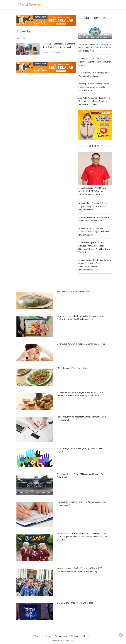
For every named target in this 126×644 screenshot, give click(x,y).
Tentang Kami (61, 636)
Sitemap (87, 636)
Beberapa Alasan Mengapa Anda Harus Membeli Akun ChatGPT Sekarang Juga (94, 87)
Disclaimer (75, 636)
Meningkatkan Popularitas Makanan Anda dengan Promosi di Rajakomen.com (94, 231)
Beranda (38, 636)
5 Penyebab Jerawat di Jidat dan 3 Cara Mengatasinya (81, 344)
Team (47, 52)
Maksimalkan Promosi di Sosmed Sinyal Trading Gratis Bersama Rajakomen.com (94, 206)
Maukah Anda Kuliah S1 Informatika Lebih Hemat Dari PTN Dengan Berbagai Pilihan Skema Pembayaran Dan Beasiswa (82, 537)
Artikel (49, 636)
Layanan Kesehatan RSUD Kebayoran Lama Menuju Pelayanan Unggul (95, 62)
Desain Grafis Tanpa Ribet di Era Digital (75, 603)
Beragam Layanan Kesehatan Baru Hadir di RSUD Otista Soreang (95, 36)
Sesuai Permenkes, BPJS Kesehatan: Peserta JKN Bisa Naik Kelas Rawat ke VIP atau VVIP (95, 47)
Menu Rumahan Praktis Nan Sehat (72, 368)
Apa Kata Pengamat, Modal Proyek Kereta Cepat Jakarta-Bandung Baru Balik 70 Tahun (95, 101)
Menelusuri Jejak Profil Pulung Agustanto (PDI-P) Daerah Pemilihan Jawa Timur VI (92, 191)
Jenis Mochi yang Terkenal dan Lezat (73, 292)
